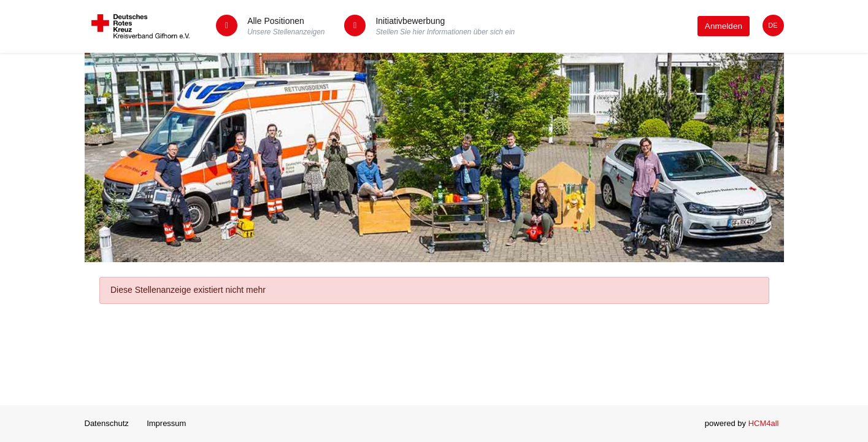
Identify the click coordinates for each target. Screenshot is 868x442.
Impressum (166, 423)
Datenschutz (107, 423)
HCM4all (764, 423)
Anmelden (724, 26)
